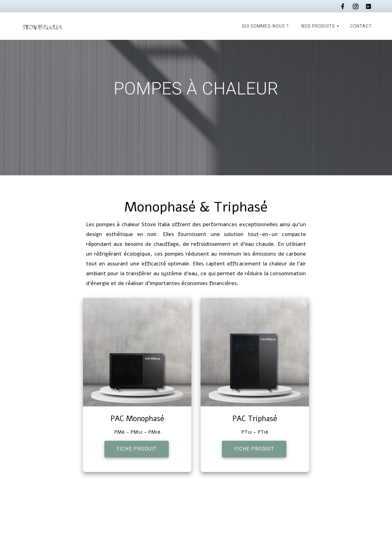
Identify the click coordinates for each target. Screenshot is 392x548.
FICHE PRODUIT (137, 449)
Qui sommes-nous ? (265, 26)
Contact (361, 26)
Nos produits (318, 26)
